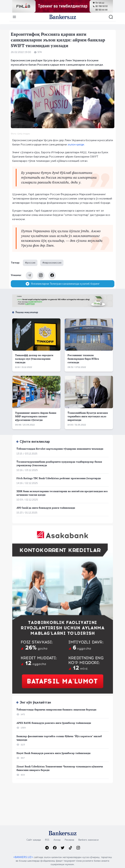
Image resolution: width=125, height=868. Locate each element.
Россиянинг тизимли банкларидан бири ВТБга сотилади (83, 359)
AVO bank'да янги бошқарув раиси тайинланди (46, 508)
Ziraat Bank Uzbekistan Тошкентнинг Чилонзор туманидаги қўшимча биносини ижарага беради (60, 768)
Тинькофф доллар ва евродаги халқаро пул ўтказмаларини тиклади (34, 359)
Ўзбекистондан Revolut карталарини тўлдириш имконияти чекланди (60, 449)
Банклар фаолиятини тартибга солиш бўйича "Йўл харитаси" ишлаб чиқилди (59, 738)
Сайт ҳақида (34, 840)
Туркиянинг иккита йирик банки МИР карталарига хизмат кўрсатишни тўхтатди (36, 416)
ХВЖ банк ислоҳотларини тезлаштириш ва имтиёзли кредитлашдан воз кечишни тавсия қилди (62, 493)
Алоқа (57, 840)
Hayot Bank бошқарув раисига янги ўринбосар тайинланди (53, 753)
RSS (47, 840)
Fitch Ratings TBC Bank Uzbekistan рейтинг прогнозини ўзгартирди (59, 478)
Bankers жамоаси (88, 840)
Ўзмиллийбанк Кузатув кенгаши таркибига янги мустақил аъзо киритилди (88, 416)
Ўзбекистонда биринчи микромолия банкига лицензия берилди (56, 709)
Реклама (69, 840)
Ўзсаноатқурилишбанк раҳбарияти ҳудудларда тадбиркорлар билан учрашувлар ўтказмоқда (59, 463)
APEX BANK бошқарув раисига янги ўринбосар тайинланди (54, 723)
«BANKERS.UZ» (23, 857)
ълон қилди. (77, 144)
